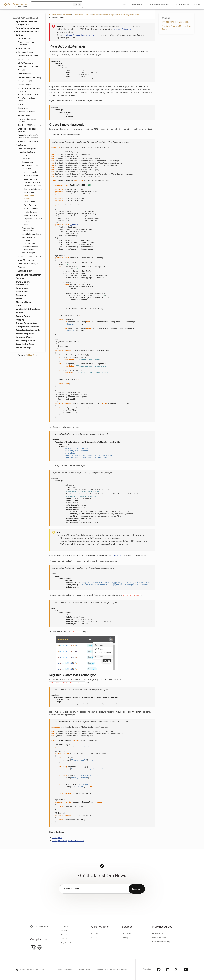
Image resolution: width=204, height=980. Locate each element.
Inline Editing (29, 192)
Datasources (27, 162)
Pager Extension (31, 205)
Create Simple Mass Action (175, 22)
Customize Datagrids (108, 15)
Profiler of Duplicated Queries (27, 120)
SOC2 (94, 938)
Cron (18, 305)
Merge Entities (24, 59)
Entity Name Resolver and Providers (29, 90)
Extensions (136, 15)
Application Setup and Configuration (25, 23)
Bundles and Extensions (26, 31)
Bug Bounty (66, 942)
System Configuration (26, 323)
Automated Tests (23, 337)
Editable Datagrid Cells (31, 234)
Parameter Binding (30, 165)
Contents (166, 18)
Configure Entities (25, 52)
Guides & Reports (160, 933)
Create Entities (24, 38)
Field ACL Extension (32, 182)
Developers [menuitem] (136, 5)
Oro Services (127, 933)
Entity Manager (24, 85)
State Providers (28, 243)
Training (125, 938)
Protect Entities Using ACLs (29, 256)
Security (19, 278)
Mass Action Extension (29, 197)
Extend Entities (24, 48)
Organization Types (25, 344)
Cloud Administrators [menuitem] (158, 5)
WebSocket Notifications (27, 309)
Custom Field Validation (28, 66)
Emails (19, 298)
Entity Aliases (23, 70)
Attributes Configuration (28, 141)
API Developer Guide (25, 340)
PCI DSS (95, 933)
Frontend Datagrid (27, 253)
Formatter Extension (32, 186)
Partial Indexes (24, 115)
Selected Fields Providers (28, 239)
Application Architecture (26, 28)
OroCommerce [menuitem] (181, 5)
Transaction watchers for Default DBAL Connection (29, 136)
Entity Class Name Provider (29, 94)
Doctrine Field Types (26, 112)
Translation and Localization (22, 283)
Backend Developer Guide (82, 15)
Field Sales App (22, 347)
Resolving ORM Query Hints (29, 125)
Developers (67, 15)
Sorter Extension (31, 208)
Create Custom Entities (28, 56)
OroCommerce (41, 926)
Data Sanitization (25, 271)
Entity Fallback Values (27, 81)
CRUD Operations (25, 63)
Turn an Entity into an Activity (30, 77)
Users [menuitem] (123, 5)
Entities (96, 15)
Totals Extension (31, 215)
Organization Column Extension (33, 220)
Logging (20, 319)
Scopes (25, 155)
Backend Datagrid (124, 15)
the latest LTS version (122, 29)
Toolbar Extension (31, 212)
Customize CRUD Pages (28, 263)
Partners (64, 930)
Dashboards (22, 291)
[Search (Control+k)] (57, 5)
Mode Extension (31, 202)
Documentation (55, 15)
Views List (26, 159)
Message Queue (23, 302)
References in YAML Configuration (30, 248)
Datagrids (21, 145)
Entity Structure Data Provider (27, 99)
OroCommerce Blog (161, 942)
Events (21, 104)
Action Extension (31, 172)
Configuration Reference (27, 326)
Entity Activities (24, 74)
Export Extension (31, 179)
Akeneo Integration (25, 333)
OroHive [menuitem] (196, 5)
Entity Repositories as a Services (28, 130)
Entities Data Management (27, 275)
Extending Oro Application (27, 330)
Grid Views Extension (33, 189)
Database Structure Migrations (26, 43)
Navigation (21, 295)
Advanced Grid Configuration (28, 229)
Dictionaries (23, 108)
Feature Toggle (23, 316)
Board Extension (31, 175)
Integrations (21, 288)
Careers (64, 938)
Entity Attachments (26, 260)
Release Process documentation (80, 35)
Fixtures (21, 267)
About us (64, 926)
